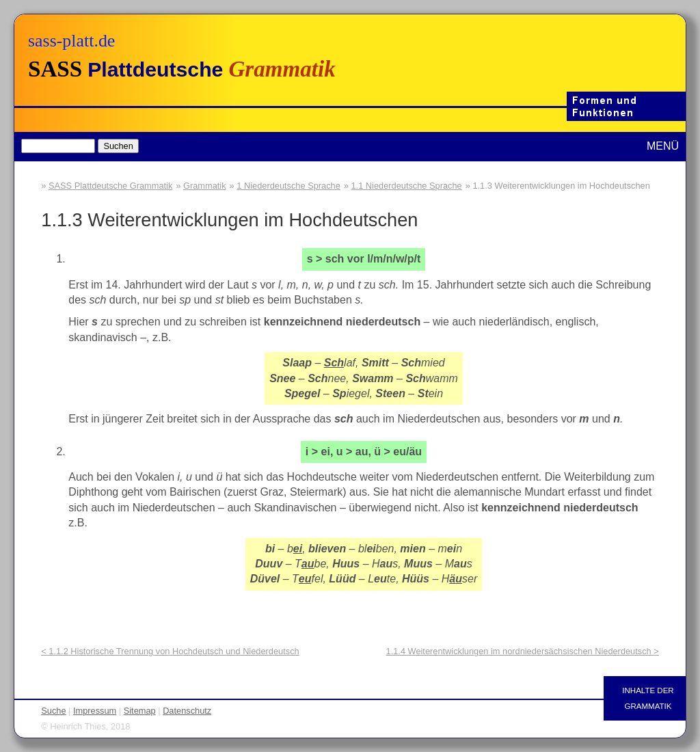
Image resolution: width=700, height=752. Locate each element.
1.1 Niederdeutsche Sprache (407, 186)
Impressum (95, 711)
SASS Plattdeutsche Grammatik (110, 186)
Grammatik (205, 186)
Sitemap (140, 711)
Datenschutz (187, 711)
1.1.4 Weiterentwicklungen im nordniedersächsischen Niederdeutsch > (523, 651)
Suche (53, 711)
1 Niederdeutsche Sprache (288, 186)
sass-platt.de (71, 41)
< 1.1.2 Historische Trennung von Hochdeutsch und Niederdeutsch (170, 651)
